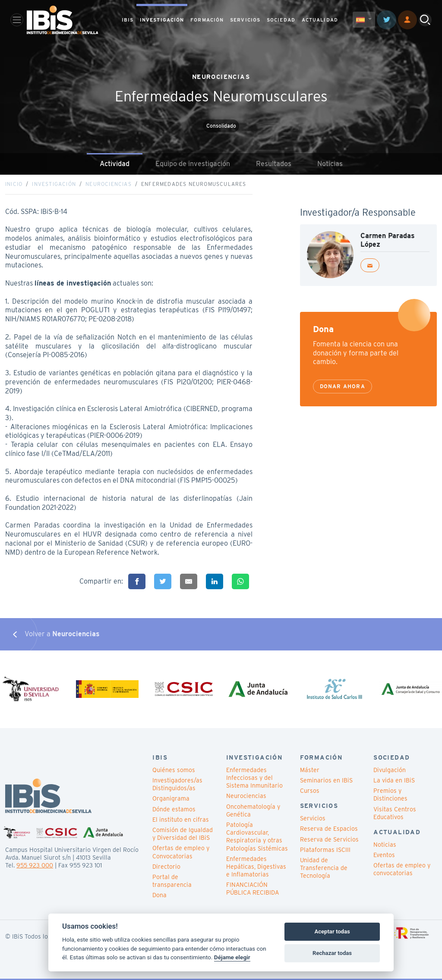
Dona (159, 896)
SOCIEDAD (281, 20)
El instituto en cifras (181, 821)
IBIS (128, 20)
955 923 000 (35, 867)
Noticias (330, 164)
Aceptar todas (332, 931)
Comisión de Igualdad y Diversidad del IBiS (183, 835)
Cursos (310, 792)
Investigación (54, 184)
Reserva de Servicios (329, 840)
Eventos (384, 856)
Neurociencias (109, 184)
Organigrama (171, 800)
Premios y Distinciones (390, 796)
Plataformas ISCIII (325, 851)
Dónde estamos (174, 810)
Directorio (166, 868)
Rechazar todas (332, 953)
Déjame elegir (232, 957)
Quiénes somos (174, 771)
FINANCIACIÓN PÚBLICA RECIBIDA (253, 890)
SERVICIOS (245, 20)
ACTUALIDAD (320, 20)
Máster (310, 771)
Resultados (274, 164)
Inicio (14, 184)
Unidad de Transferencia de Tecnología (324, 869)
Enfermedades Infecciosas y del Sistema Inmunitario (254, 779)
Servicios (313, 820)
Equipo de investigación (193, 164)
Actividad (115, 164)
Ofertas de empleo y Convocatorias (181, 853)
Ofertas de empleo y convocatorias (402, 870)
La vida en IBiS (394, 782)
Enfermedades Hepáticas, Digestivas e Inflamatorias (256, 868)
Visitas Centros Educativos (395, 814)
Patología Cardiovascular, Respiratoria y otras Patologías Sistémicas (257, 838)
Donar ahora (343, 387)
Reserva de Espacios (329, 830)
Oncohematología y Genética (253, 811)
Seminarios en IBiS (326, 782)
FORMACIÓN (207, 20)
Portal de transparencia (172, 882)
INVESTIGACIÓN (162, 20)
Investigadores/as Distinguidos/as (177, 785)
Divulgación (390, 771)
